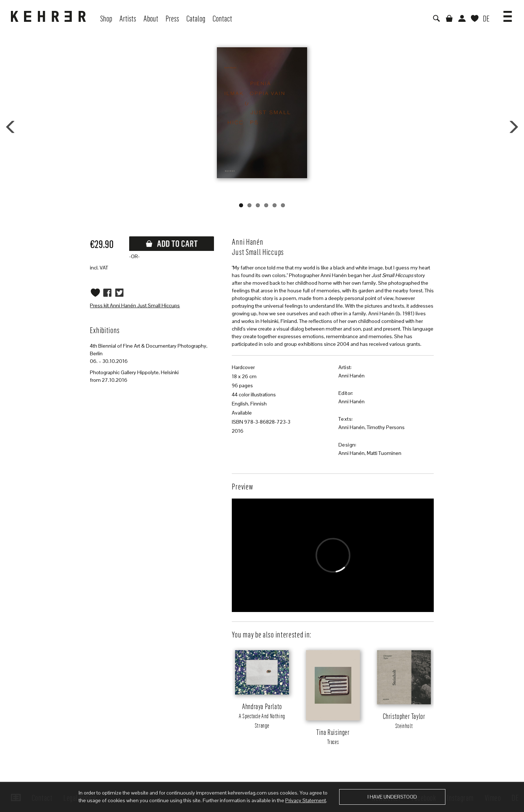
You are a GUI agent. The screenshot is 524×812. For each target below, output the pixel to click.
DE (486, 18)
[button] (508, 14)
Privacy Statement (306, 800)
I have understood (392, 797)
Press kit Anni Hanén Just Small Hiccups (135, 305)
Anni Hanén (352, 376)
